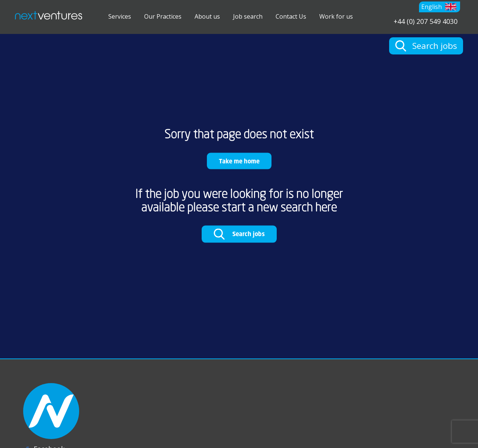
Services (120, 16)
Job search (248, 16)
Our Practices (163, 16)
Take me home (239, 161)
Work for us (336, 16)
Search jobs (239, 234)
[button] (440, 7)
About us (207, 16)
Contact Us (291, 16)
